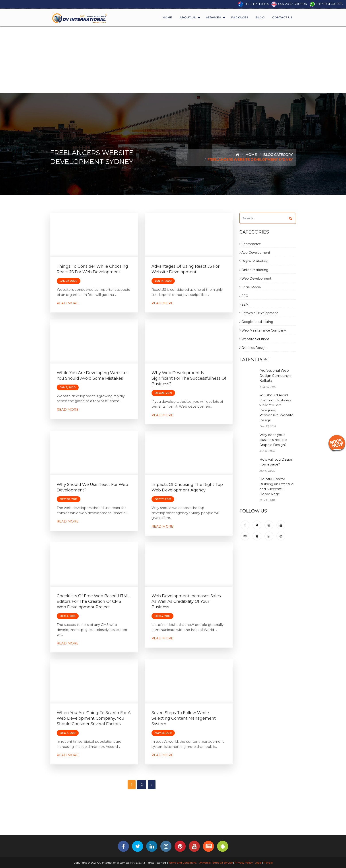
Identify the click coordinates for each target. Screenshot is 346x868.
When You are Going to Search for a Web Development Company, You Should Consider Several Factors (94, 718)
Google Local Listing (256, 322)
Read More (68, 303)
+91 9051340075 (329, 4)
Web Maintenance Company (263, 330)
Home (167, 17)
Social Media (250, 287)
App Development (255, 253)
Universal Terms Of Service (216, 863)
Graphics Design (253, 348)
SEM (244, 304)
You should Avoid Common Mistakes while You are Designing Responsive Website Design (276, 408)
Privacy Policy (244, 863)
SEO (244, 296)
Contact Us (282, 17)
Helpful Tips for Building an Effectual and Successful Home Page (277, 486)
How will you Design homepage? (276, 462)
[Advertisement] (173, 60)
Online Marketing (254, 270)
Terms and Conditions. (182, 863)
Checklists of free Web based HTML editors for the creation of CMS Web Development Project (93, 601)
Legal (258, 863)
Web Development (255, 279)
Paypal (268, 863)
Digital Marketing (254, 261)
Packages (240, 17)
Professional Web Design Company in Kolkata (276, 375)
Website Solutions (254, 339)
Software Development (259, 313)
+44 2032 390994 (292, 4)
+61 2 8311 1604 (256, 4)
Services (213, 17)
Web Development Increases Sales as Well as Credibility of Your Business (186, 601)
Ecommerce (250, 244)
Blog (260, 17)
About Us (188, 17)
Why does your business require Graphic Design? (273, 440)
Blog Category (278, 155)
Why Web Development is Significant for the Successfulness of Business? (189, 378)
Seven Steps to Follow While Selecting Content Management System (184, 718)
